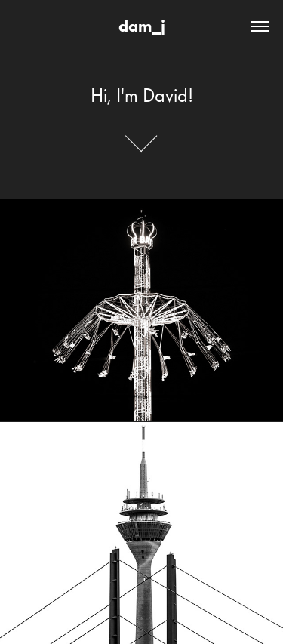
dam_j (142, 26)
